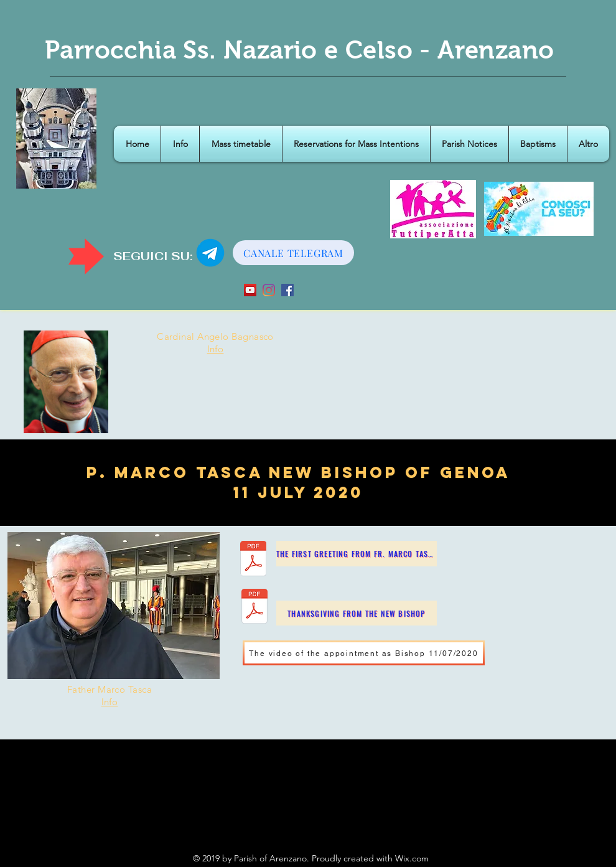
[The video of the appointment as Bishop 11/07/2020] (364, 653)
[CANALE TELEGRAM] (293, 253)
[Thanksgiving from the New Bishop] (357, 613)
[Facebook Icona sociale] (287, 290)
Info (216, 349)
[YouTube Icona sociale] (250, 290)
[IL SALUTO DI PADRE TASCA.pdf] (253, 560)
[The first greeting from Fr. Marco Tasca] (357, 554)
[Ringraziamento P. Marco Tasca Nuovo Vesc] (254, 608)
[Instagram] (269, 290)
